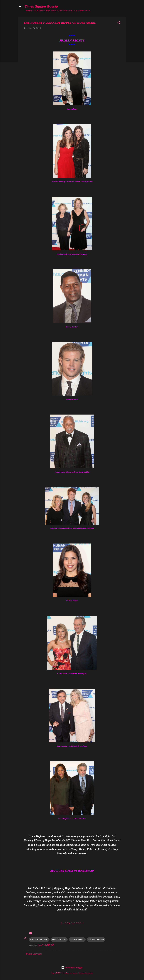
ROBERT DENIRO (77, 940)
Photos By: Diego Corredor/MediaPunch (72, 923)
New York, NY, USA (46, 945)
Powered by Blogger (72, 968)
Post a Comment (34, 954)
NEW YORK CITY (59, 940)
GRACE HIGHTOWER (39, 940)
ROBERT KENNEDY (96, 940)
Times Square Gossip (41, 6)
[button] (119, 23)
